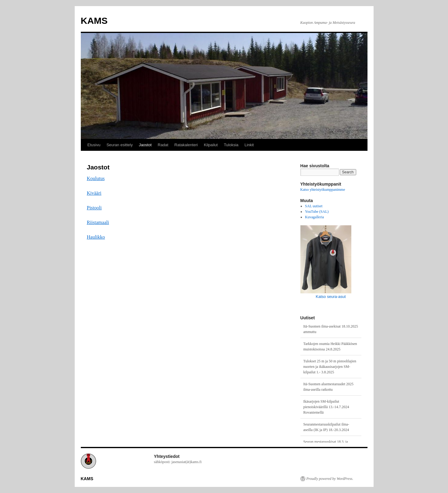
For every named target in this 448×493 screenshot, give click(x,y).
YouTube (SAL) (317, 212)
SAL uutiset (314, 206)
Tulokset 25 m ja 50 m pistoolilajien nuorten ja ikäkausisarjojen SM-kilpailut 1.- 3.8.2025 (330, 367)
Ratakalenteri (186, 145)
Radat (163, 145)
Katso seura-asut (331, 297)
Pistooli (94, 208)
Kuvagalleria (314, 217)
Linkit (249, 145)
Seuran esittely (120, 145)
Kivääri (94, 193)
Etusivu (94, 145)
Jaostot (145, 145)
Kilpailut (211, 145)
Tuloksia (231, 145)
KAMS (94, 21)
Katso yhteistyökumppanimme (323, 190)
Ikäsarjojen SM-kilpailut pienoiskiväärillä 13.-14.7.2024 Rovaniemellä (326, 407)
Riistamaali (98, 222)
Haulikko (96, 237)
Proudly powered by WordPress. (330, 479)
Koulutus (96, 178)
